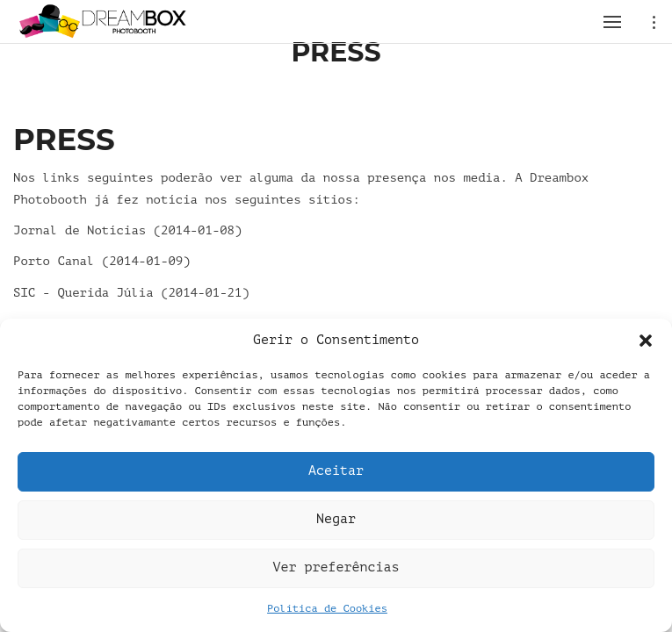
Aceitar (336, 471)
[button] (646, 341)
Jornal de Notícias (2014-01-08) (127, 230)
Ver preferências (336, 567)
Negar (336, 519)
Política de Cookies (327, 608)
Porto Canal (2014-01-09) (102, 261)
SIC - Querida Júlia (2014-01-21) (131, 293)
